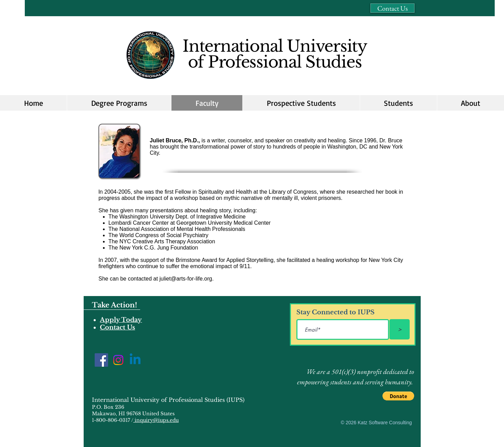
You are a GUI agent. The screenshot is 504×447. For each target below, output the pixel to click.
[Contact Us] (392, 8)
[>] (400, 329)
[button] (301, 103)
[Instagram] (118, 360)
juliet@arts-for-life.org (186, 279)
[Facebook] (101, 360)
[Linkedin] (135, 360)
